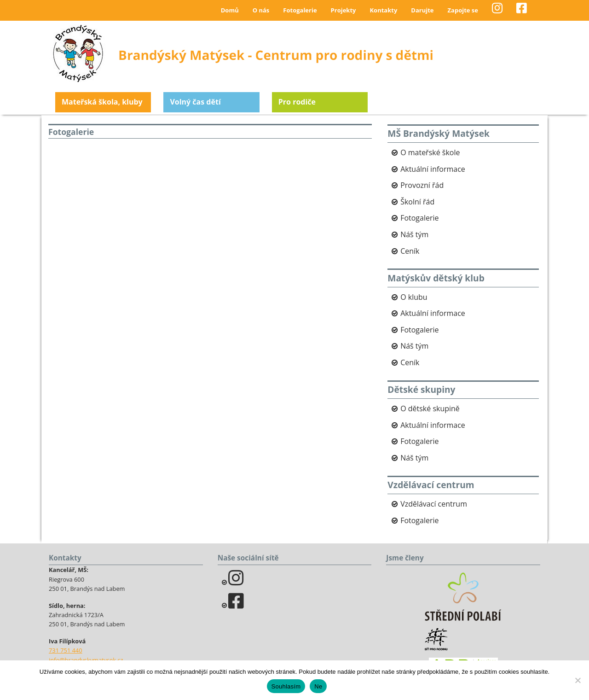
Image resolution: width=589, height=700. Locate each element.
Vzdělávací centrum (434, 504)
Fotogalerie (300, 10)
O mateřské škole (430, 152)
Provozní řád (422, 185)
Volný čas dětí (195, 102)
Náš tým (414, 234)
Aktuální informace (433, 169)
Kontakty (383, 10)
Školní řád (417, 202)
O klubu (414, 297)
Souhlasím (286, 686)
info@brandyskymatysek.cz (86, 660)
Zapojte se (463, 10)
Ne (318, 686)
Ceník (410, 251)
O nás (261, 10)
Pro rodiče (297, 102)
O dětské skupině (430, 408)
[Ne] (577, 680)
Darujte (422, 10)
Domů (230, 10)
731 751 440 (66, 650)
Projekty (344, 10)
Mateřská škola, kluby (102, 102)
